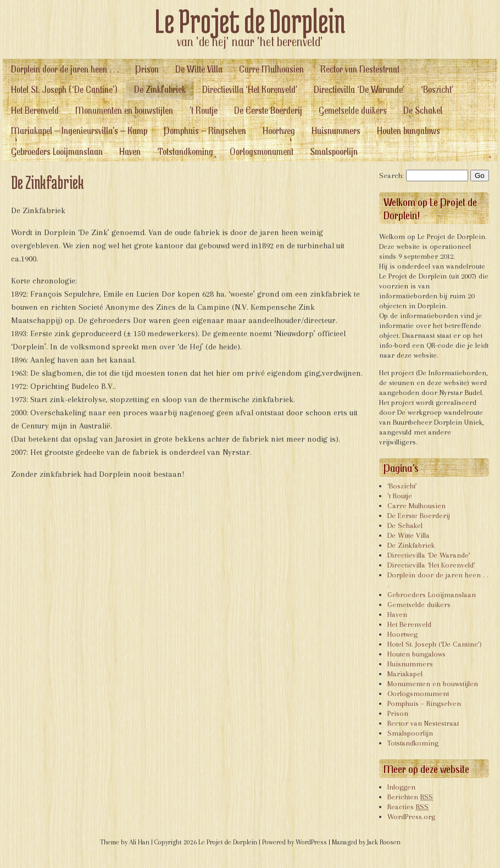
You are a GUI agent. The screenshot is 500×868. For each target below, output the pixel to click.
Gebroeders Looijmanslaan (57, 151)
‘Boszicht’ (437, 89)
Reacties (408, 807)
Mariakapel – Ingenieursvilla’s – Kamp (79, 130)
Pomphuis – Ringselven (205, 130)
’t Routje (204, 110)
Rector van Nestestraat (360, 69)
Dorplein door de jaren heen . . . (65, 69)
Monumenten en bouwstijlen (124, 110)
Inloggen (401, 787)
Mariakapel (405, 674)
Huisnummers (336, 130)
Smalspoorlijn (334, 151)
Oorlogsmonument (262, 151)
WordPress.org (411, 817)
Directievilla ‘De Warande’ (359, 89)
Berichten (410, 797)
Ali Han (139, 842)
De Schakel (423, 110)
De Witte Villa (199, 69)
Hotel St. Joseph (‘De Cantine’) (64, 89)
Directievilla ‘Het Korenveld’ (250, 89)
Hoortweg (279, 130)
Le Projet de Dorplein (250, 21)
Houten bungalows (409, 130)
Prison (147, 69)
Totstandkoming (185, 151)
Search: (391, 176)
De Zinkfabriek (160, 89)
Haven (130, 151)
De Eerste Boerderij (268, 110)
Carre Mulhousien (271, 69)
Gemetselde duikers (353, 110)
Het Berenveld (35, 110)
